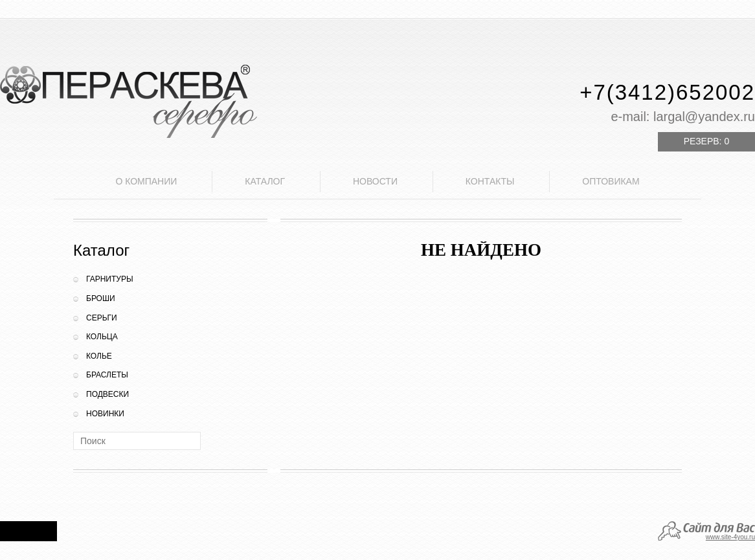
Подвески (107, 394)
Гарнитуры (110, 279)
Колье (99, 356)
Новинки (105, 414)
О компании (146, 181)
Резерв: (706, 141)
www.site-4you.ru (730, 537)
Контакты (490, 181)
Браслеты (107, 375)
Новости (375, 181)
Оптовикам (611, 181)
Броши (101, 298)
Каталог (265, 181)
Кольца (102, 337)
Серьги (102, 318)
